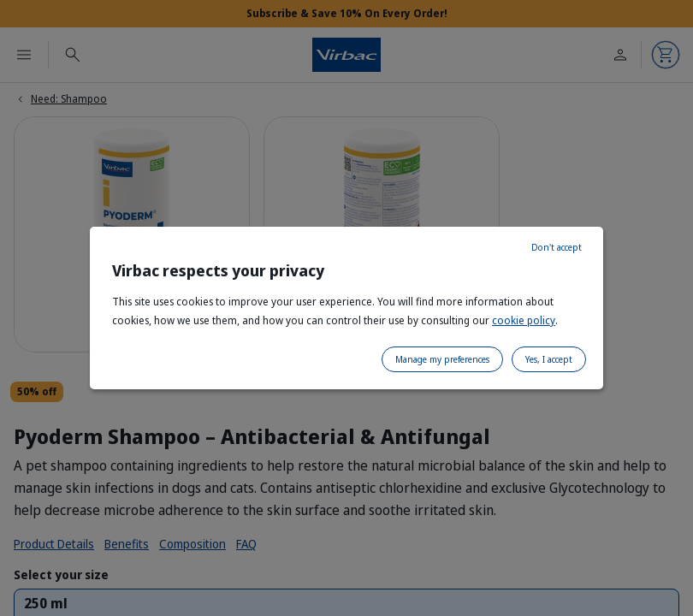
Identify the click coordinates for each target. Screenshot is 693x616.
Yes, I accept (549, 359)
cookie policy (524, 320)
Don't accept (557, 247)
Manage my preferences (442, 359)
